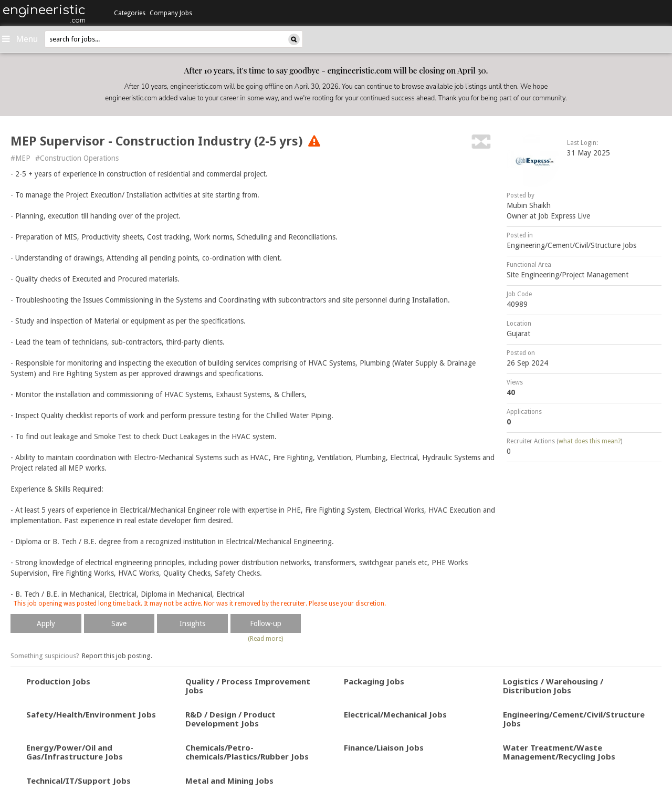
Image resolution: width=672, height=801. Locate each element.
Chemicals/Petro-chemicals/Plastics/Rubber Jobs (247, 752)
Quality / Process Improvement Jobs (248, 686)
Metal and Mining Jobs (229, 781)
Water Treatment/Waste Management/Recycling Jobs (559, 752)
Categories (130, 13)
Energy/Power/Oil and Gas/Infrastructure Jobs (75, 752)
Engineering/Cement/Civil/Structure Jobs (571, 245)
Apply (46, 623)
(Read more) (265, 639)
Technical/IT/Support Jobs (78, 781)
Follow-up (266, 623)
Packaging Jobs (374, 681)
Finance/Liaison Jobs (384, 747)
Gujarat (518, 334)
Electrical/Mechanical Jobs (395, 714)
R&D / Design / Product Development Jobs (230, 719)
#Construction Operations (77, 158)
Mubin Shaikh (529, 205)
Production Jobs (58, 681)
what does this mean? (590, 441)
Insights (192, 623)
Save (119, 623)
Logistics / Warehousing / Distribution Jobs (553, 686)
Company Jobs (171, 13)
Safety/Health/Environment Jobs (91, 714)
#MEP (20, 158)
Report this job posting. (117, 656)
